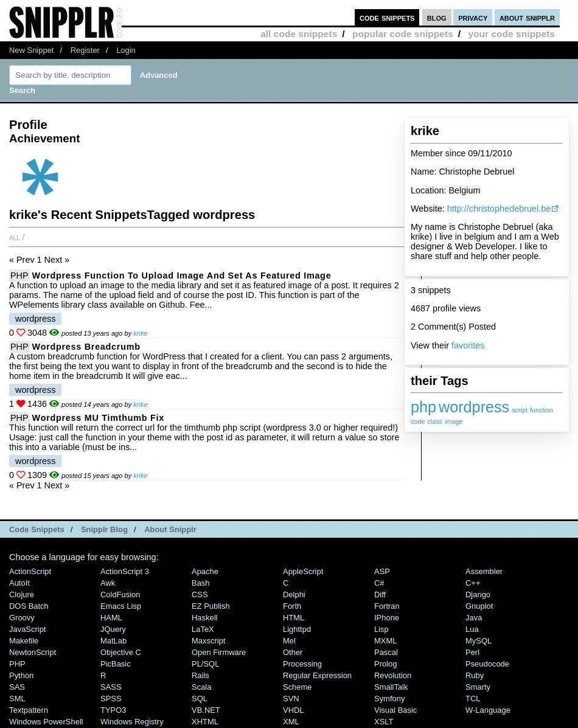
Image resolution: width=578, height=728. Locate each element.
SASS (111, 687)
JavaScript (27, 629)
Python (21, 675)
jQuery (113, 629)
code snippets (387, 17)
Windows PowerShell (46, 722)
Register (85, 50)
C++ (473, 583)
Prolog (385, 664)
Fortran (387, 606)
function (541, 410)
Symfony (389, 699)
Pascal (386, 652)
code (418, 421)
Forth (292, 606)
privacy (473, 17)
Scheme (298, 687)
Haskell (204, 618)
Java (474, 618)
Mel (289, 641)
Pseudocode (487, 664)
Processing (302, 664)
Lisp (381, 629)
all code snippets (299, 34)
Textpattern (29, 710)
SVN (291, 699)
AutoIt (19, 583)
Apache (205, 571)
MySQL (479, 641)
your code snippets (511, 34)
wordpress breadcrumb (86, 347)
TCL (473, 699)
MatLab (113, 641)
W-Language (488, 710)
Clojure (22, 595)
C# (379, 583)
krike (140, 333)
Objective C (121, 652)
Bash (201, 583)
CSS (200, 595)
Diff (380, 595)
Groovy (22, 618)
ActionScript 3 (125, 571)
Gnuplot (479, 606)
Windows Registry (132, 722)
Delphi (294, 595)
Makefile (24, 641)
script (520, 410)
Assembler (484, 571)
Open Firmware (219, 652)
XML (291, 722)
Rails (200, 675)
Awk (108, 583)
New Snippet (31, 50)
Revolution (393, 675)
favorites (468, 345)
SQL (200, 699)
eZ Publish (211, 606)
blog (437, 17)
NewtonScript (33, 652)
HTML (294, 618)
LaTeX (203, 629)
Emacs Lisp (121, 606)
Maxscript (208, 641)
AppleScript (303, 571)
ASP (382, 571)
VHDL (294, 710)
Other (293, 652)
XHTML (205, 722)
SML (17, 699)
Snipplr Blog (104, 529)
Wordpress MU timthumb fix (98, 418)
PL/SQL (205, 664)
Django (478, 595)
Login (126, 50)
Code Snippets (37, 529)
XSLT (384, 722)
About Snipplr (170, 529)
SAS (17, 687)
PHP (19, 276)
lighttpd (297, 629)
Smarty (478, 687)
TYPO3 (113, 710)
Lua (472, 629)
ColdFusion (120, 595)
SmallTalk (391, 687)
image (454, 421)
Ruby (475, 675)
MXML (385, 641)
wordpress (474, 407)
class (435, 421)
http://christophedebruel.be (499, 209)
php (423, 407)
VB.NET (206, 710)
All (15, 237)
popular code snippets (403, 34)
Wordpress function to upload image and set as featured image (182, 276)
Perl (472, 652)
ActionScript (30, 571)
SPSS (111, 699)
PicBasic (116, 664)
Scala (201, 687)
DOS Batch (29, 606)
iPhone (387, 618)
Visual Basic (395, 710)
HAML (111, 618)
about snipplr (527, 17)
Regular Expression (317, 675)
